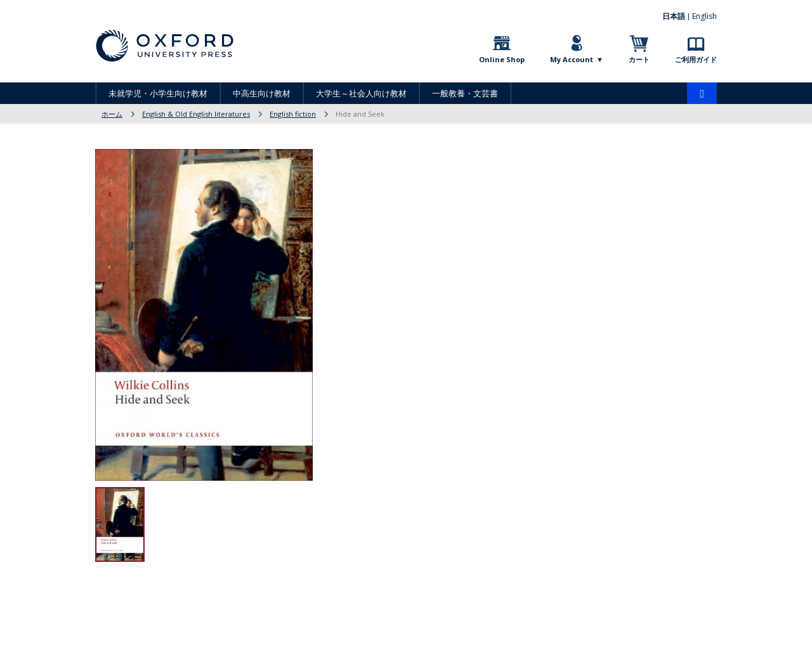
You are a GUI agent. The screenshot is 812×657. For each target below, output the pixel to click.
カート (639, 59)
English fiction (293, 114)
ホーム (112, 114)
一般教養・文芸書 (465, 93)
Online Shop (502, 59)
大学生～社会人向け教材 (361, 93)
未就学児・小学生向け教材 (158, 93)
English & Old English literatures (196, 114)
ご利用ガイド (696, 59)
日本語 (674, 16)
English (704, 16)
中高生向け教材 (262, 93)
